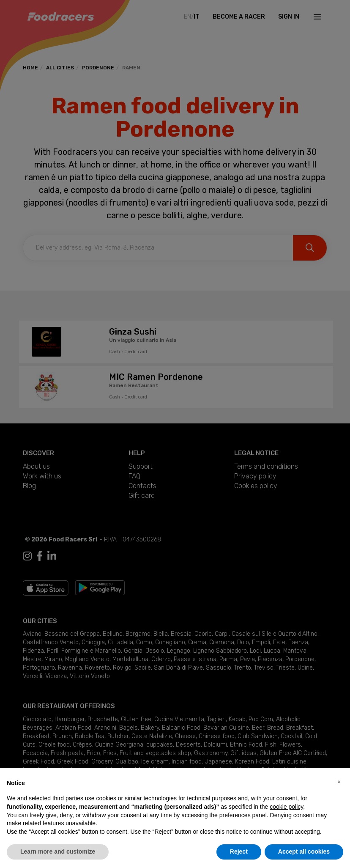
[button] (339, 782)
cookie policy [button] (286, 807)
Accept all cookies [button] (304, 852)
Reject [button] (239, 852)
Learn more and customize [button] (58, 852)
